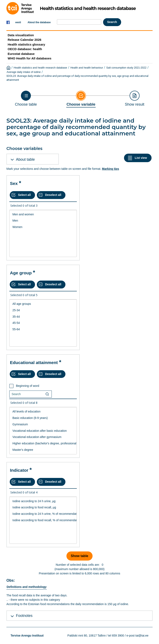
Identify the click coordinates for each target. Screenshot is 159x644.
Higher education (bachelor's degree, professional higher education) (43, 443)
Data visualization (21, 35)
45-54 (43, 323)
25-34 (43, 310)
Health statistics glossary (26, 44)
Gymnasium (43, 424)
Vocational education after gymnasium (43, 437)
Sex (14, 183)
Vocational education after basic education (43, 431)
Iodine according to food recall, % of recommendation (43, 520)
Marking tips (110, 169)
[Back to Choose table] (26, 99)
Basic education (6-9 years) (43, 418)
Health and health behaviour (87, 68)
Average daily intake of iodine (24, 72)
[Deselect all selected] (51, 195)
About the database (39, 22)
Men (43, 221)
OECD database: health (25, 49)
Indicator (19, 470)
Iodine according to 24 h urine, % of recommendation (43, 514)
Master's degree (43, 450)
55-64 (43, 329)
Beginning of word (28, 386)
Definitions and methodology (27, 587)
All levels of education (43, 412)
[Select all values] (22, 195)
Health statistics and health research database (40, 68)
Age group (21, 273)
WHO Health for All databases (30, 58)
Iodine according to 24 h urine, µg (43, 501)
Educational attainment (34, 362)
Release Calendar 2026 (25, 40)
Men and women (43, 214)
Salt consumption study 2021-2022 (126, 68)
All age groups (43, 304)
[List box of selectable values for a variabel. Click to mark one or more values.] (43, 234)
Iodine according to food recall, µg (43, 507)
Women (43, 227)
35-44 (43, 317)
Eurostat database (21, 54)
